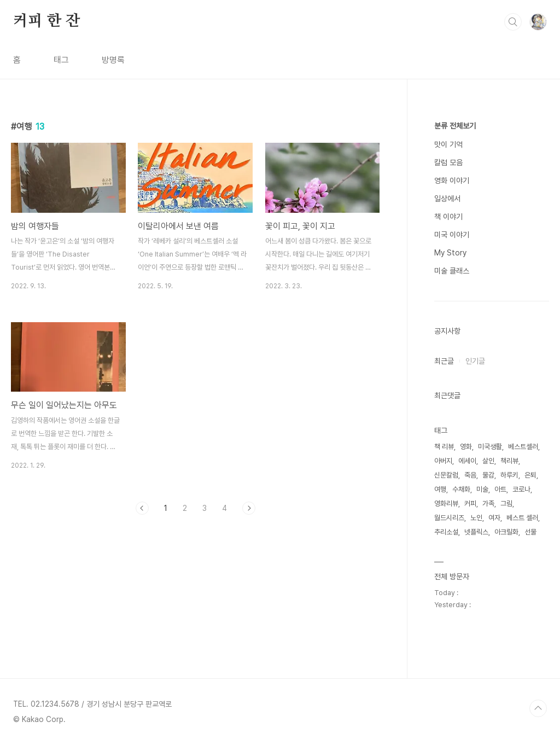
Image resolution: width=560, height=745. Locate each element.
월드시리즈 (449, 518)
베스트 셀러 (522, 518)
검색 (513, 22)
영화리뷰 (446, 504)
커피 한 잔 (47, 21)
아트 (500, 489)
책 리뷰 (444, 447)
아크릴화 (506, 532)
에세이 (467, 461)
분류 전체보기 (455, 126)
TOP (538, 708)
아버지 (443, 461)
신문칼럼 (446, 475)
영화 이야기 (452, 181)
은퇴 (530, 475)
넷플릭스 (476, 532)
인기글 (475, 361)
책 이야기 (448, 217)
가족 (488, 504)
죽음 (470, 475)
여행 (440, 489)
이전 (142, 508)
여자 (494, 518)
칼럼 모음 (448, 162)
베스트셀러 (523, 447)
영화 (466, 447)
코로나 (521, 489)
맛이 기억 (448, 144)
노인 (476, 518)
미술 (482, 489)
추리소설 (446, 532)
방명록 (113, 60)
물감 (488, 475)
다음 (249, 508)
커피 (470, 504)
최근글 (444, 361)
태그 (61, 60)
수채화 (461, 489)
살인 (488, 461)
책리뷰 (509, 461)
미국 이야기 (452, 235)
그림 (506, 504)
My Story (450, 253)
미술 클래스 (452, 271)
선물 (530, 532)
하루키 (509, 475)
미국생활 (490, 447)
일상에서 (447, 199)
